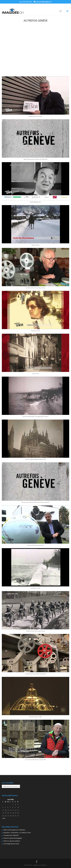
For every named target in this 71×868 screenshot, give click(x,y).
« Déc (4, 818)
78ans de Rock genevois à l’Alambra (14, 830)
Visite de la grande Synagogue (13, 838)
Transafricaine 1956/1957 (11, 835)
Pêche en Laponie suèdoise (12, 841)
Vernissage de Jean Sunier (11, 844)
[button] (36, 98)
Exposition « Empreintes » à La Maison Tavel (17, 833)
